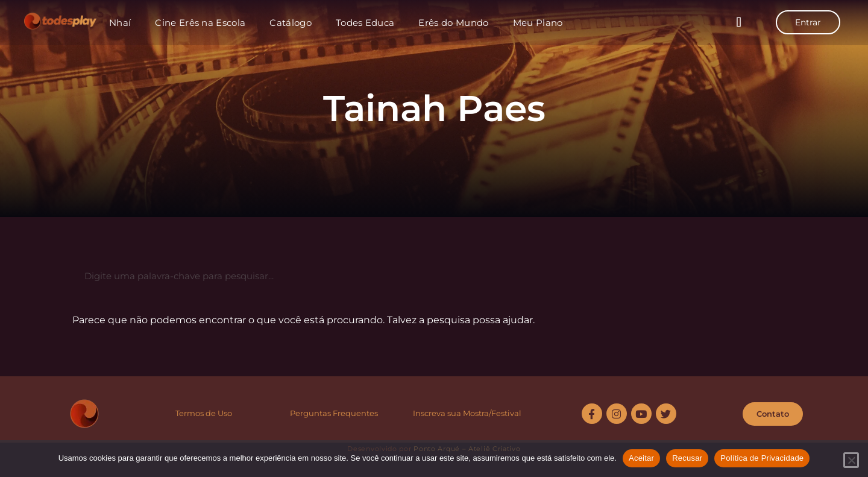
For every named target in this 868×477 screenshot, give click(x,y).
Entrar (808, 22)
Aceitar (641, 458)
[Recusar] (851, 460)
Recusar (687, 458)
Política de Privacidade (762, 458)
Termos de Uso (204, 413)
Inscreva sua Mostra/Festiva (466, 413)
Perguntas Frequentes (334, 413)
